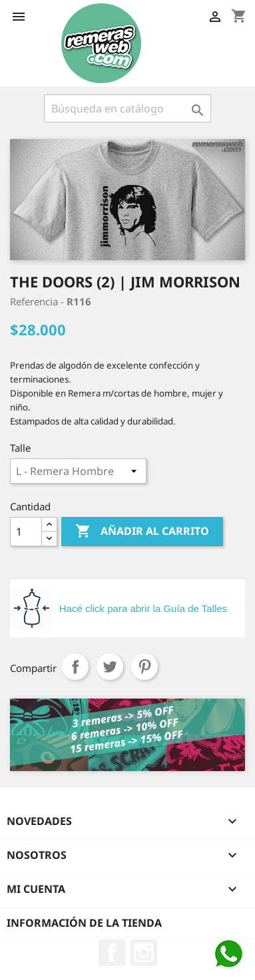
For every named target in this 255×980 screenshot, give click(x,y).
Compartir (75, 667)
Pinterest (144, 667)
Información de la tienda (84, 923)
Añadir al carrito (142, 532)
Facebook (112, 953)
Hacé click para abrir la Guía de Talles (143, 608)
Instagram (144, 953)
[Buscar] (127, 108)
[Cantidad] (26, 532)
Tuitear (110, 667)
